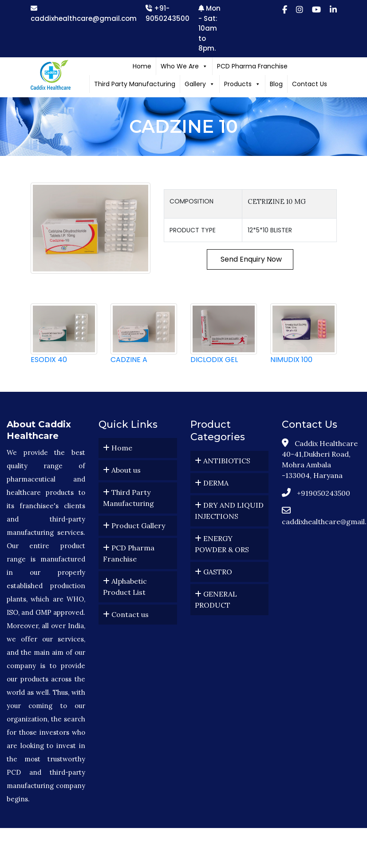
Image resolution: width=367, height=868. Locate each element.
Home (142, 66)
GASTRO (213, 572)
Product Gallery (134, 526)
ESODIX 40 (49, 360)
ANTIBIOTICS (223, 461)
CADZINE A (129, 360)
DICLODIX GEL (214, 360)
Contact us (126, 614)
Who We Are (184, 66)
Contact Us (310, 84)
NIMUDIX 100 (291, 360)
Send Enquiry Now (250, 259)
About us (122, 470)
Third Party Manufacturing (135, 84)
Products (242, 84)
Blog (276, 84)
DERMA (212, 483)
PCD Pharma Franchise (252, 66)
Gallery (200, 84)
